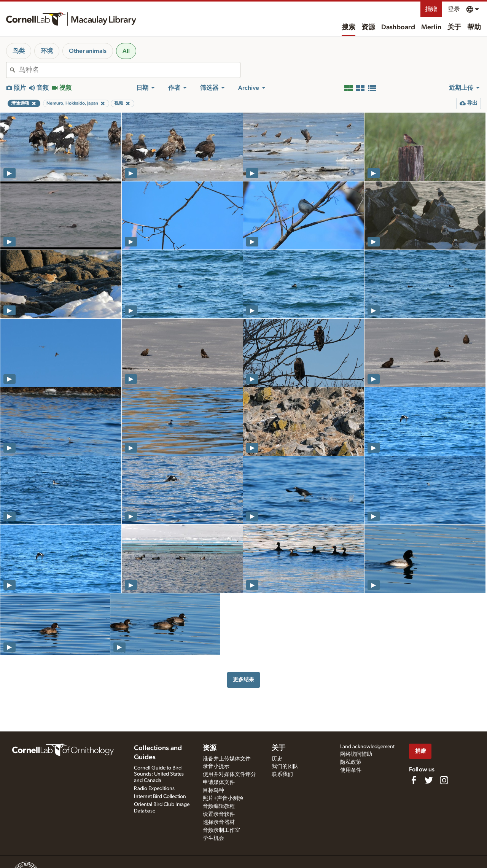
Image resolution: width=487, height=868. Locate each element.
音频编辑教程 (219, 806)
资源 (368, 27)
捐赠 (431, 9)
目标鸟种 (213, 790)
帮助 (474, 27)
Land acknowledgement (367, 747)
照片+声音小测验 (223, 798)
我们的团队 (285, 766)
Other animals (88, 51)
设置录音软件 (219, 814)
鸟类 (19, 51)
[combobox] (129, 70)
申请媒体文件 (219, 782)
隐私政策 (351, 762)
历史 (277, 759)
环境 (47, 51)
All (126, 51)
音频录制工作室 (221, 830)
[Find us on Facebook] (414, 780)
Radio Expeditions (154, 789)
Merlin (431, 27)
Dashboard (398, 27)
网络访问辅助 (356, 754)
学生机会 (213, 838)
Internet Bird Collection (160, 796)
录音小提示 (216, 766)
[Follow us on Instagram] (444, 780)
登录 (454, 9)
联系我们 (282, 774)
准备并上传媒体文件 (227, 759)
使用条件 (351, 770)
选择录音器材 (219, 822)
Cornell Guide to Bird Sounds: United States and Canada (159, 774)
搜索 (349, 27)
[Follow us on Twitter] (429, 780)
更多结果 (243, 680)
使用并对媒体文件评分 (229, 774)
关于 (454, 27)
